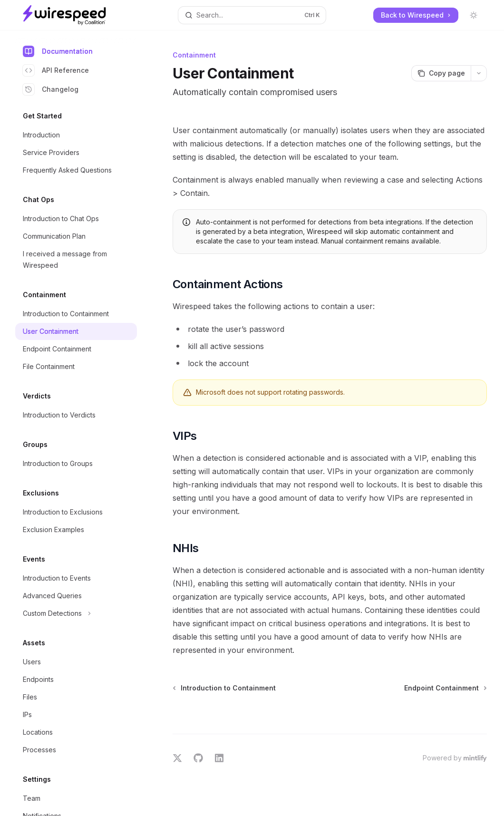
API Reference (56, 70)
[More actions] (479, 73)
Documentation (58, 51)
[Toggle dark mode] (474, 15)
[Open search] (252, 15)
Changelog (51, 89)
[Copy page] (441, 73)
